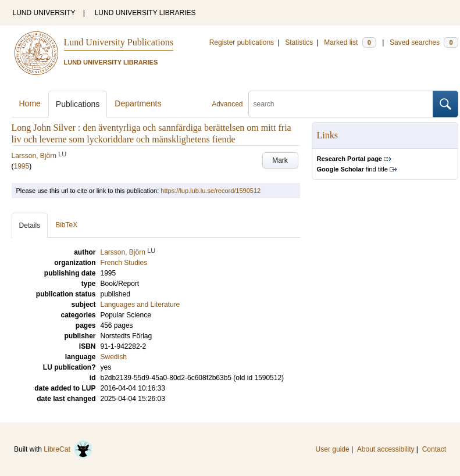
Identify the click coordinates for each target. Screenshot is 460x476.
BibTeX (66, 225)
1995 (22, 166)
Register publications (242, 42)
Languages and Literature (140, 305)
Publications (78, 104)
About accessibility (386, 449)
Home (30, 103)
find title (352, 169)
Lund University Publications (119, 42)
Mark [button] (280, 160)
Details (30, 226)
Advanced (227, 104)
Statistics (299, 42)
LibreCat (68, 449)
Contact (434, 449)
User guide (333, 449)
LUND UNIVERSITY (44, 13)
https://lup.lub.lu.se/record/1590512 (211, 191)
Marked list (350, 42)
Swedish (114, 357)
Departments (138, 103)
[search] (341, 104)
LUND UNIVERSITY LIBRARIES (145, 13)
